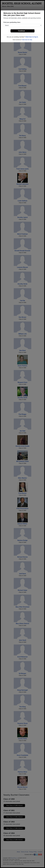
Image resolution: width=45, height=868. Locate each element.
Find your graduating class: (12, 22)
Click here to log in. (32, 37)
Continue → (23, 31)
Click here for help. (27, 40)
